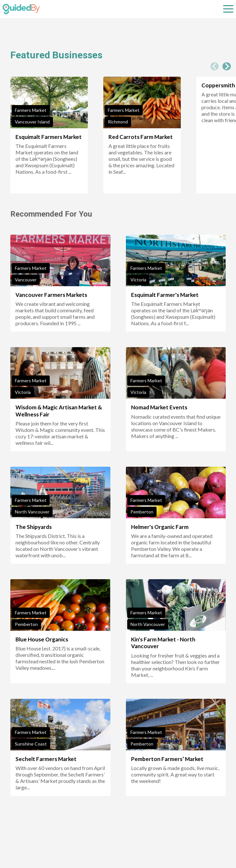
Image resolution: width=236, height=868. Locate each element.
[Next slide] (227, 66)
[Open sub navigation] (228, 9)
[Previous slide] (215, 66)
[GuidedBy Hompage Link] (21, 9)
